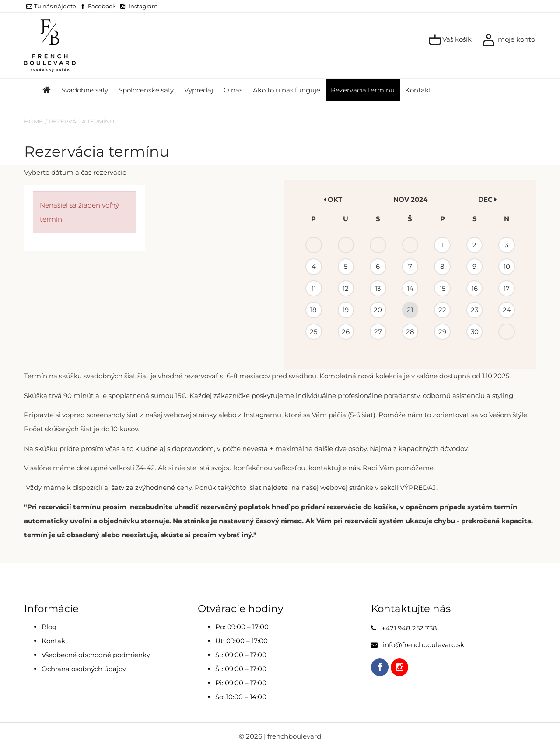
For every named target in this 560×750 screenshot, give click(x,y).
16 (475, 288)
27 (378, 332)
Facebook (102, 6)
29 (442, 332)
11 (314, 288)
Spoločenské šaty (146, 90)
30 (475, 332)
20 (378, 310)
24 (507, 310)
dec (487, 199)
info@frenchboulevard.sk (423, 645)
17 (507, 288)
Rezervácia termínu (363, 90)
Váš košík (450, 40)
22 (442, 310)
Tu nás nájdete (51, 6)
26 (346, 332)
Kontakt (418, 90)
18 (313, 310)
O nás (233, 90)
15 (443, 288)
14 (410, 288)
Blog (49, 627)
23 (474, 310)
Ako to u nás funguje (287, 90)
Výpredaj (199, 90)
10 (507, 266)
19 (346, 310)
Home (33, 121)
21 (410, 310)
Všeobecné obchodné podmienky (96, 655)
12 (346, 288)
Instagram (143, 6)
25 (313, 332)
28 (410, 332)
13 (378, 288)
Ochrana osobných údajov (84, 669)
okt (333, 199)
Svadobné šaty (85, 90)
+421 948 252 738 (409, 628)
